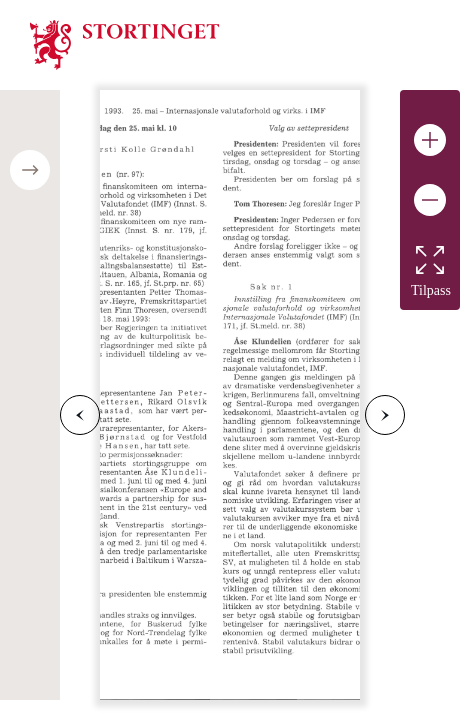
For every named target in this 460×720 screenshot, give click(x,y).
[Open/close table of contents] (30, 170)
